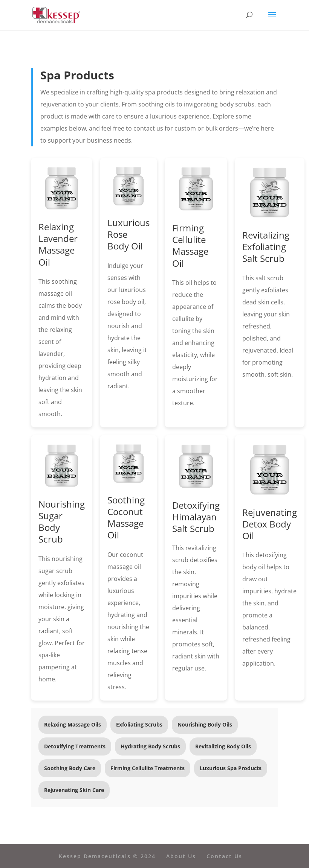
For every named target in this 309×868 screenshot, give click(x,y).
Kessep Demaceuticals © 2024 (107, 856)
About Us (181, 856)
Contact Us (224, 856)
